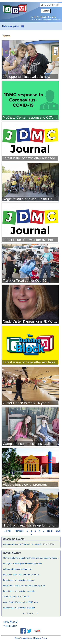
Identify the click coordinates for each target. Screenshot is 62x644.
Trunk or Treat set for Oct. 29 (16, 597)
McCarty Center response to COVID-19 (21, 575)
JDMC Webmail (10, 622)
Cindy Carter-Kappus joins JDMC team (21, 602)
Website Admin (10, 626)
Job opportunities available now (17, 569)
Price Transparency (24, 638)
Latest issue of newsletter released (19, 580)
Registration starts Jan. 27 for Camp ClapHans (24, 586)
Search (46, 11)
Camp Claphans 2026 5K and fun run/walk (22, 544)
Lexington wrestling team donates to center (23, 563)
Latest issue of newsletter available (19, 591)
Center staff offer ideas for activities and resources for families (31, 558)
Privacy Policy (41, 638)
